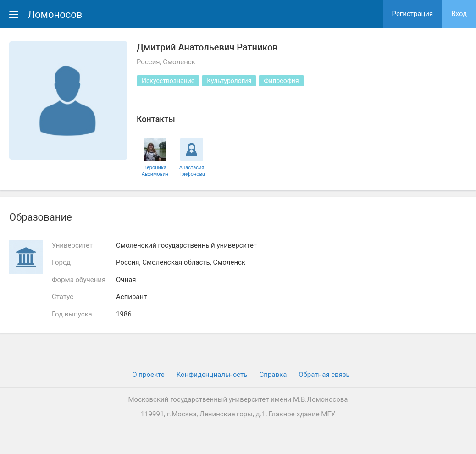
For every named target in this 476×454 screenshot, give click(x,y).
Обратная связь (324, 375)
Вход (459, 14)
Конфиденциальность (212, 375)
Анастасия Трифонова (192, 171)
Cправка (273, 375)
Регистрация (413, 14)
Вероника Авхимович (155, 171)
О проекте (148, 375)
